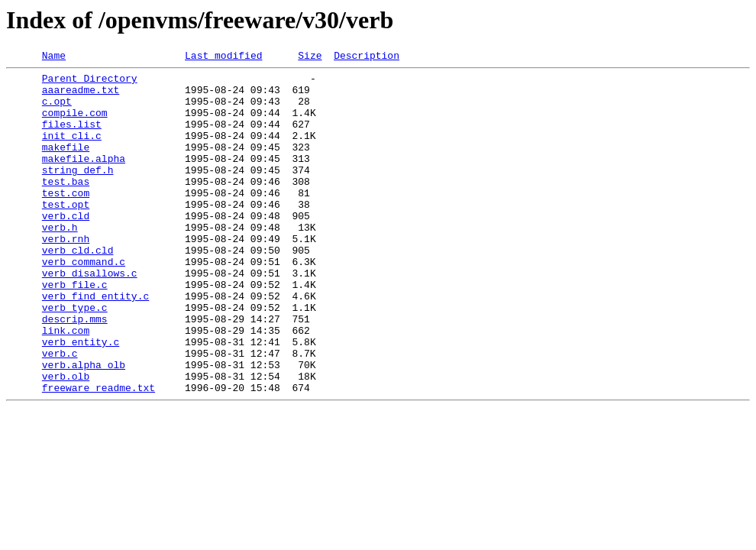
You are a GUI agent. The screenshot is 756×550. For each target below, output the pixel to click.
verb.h (60, 261)
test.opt (66, 234)
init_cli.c (72, 151)
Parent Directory (90, 82)
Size (310, 57)
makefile (66, 165)
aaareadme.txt (81, 96)
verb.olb (66, 440)
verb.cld (66, 247)
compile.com (75, 124)
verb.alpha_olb (84, 426)
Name (54, 57)
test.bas (66, 206)
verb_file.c (75, 330)
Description (367, 57)
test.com (66, 220)
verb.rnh (66, 275)
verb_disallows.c (90, 316)
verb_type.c (75, 357)
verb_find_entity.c (95, 344)
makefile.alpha (84, 179)
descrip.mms (75, 371)
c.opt (57, 110)
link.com (66, 385)
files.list (72, 137)
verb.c (60, 412)
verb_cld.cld (78, 289)
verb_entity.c (81, 399)
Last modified (223, 57)
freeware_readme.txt (99, 454)
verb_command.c (84, 302)
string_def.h (78, 192)
